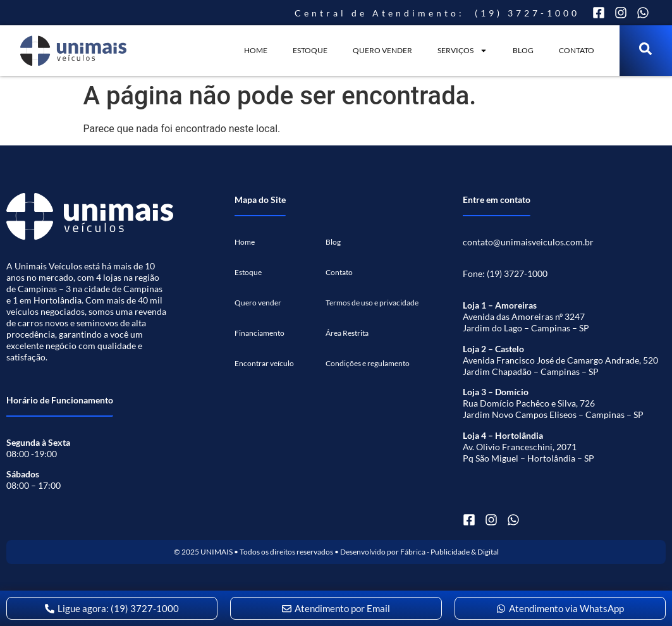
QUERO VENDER (382, 50)
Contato (577, 50)
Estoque (310, 50)
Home (256, 50)
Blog (523, 50)
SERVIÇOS (462, 51)
